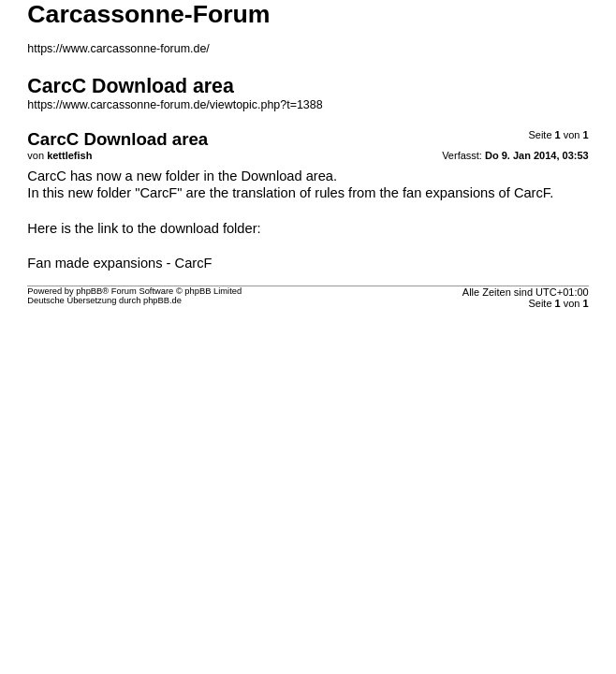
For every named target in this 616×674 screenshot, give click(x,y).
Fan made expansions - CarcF (119, 263)
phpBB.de (162, 300)
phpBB (89, 291)
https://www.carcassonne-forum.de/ (118, 49)
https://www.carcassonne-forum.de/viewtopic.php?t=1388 (175, 105)
